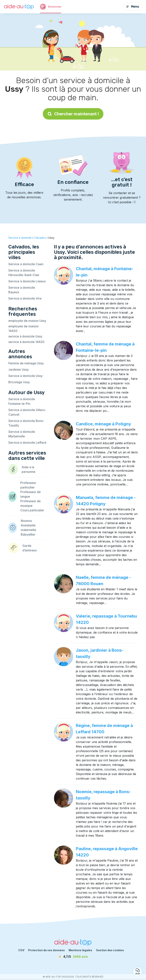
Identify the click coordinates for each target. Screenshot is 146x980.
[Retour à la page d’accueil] (19, 7)
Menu (133, 7)
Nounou (26, 521)
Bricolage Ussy (19, 382)
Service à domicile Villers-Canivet (27, 412)
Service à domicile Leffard (27, 443)
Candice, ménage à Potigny (103, 424)
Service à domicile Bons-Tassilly (26, 423)
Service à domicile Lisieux (27, 281)
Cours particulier (32, 510)
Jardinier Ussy (19, 370)
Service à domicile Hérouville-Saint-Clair (24, 273)
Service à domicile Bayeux (22, 290)
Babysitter (28, 534)
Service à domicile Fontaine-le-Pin (22, 401)
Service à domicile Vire (25, 298)
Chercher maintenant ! (73, 114)
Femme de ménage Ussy (26, 363)
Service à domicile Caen (26, 264)
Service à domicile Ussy (25, 376)
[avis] (73, 957)
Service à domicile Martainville (22, 434)
